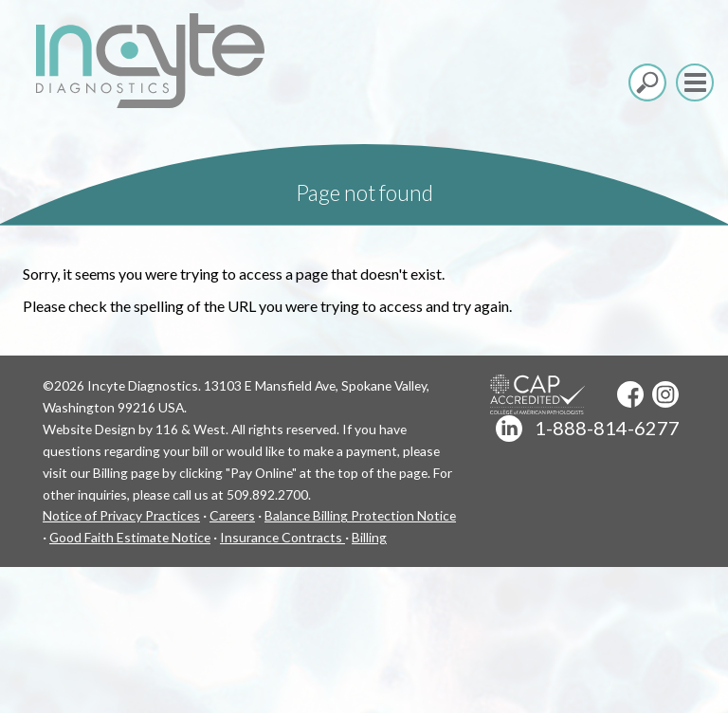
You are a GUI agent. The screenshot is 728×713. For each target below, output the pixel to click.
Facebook (630, 394)
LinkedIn (509, 429)
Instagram (665, 394)
